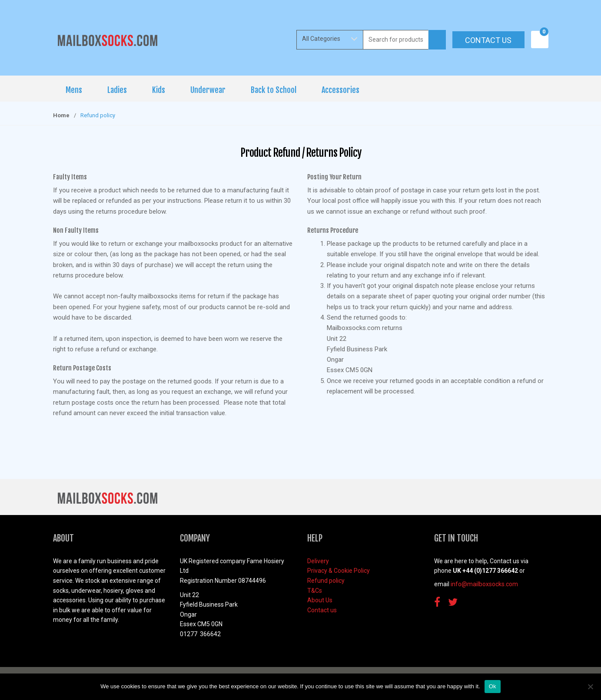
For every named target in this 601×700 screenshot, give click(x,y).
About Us (320, 600)
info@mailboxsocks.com (484, 584)
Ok (493, 686)
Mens (74, 90)
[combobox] (396, 40)
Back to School (274, 90)
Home (61, 115)
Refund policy (326, 581)
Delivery (318, 561)
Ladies (117, 90)
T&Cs (315, 591)
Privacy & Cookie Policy (339, 571)
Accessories (340, 90)
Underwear (208, 90)
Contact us (488, 40)
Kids (159, 90)
